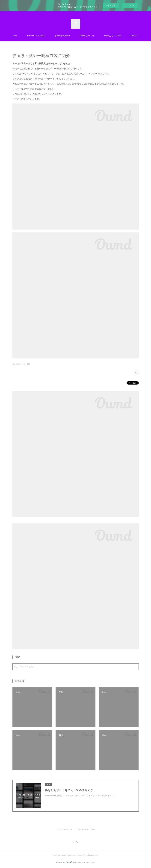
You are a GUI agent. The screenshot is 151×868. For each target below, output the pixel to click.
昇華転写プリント (100, 36)
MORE (120, 36)
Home (28, 36)
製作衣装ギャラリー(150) (21, 364)
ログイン (130, 6)
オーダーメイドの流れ (49, 36)
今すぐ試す (111, 5)
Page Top (75, 842)
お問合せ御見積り (76, 36)
